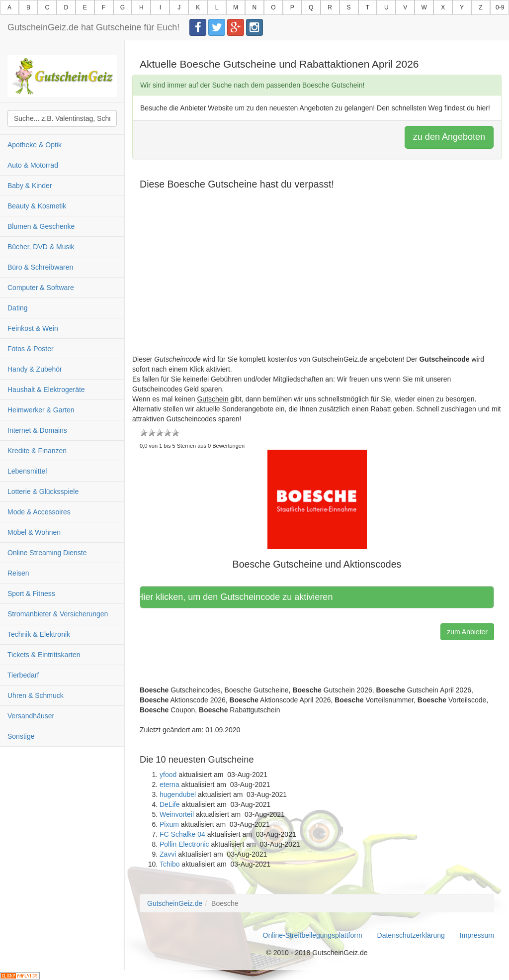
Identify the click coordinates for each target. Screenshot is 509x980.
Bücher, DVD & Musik (41, 247)
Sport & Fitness (31, 593)
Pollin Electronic (184, 844)
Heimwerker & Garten (41, 410)
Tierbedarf (23, 675)
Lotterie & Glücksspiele (43, 491)
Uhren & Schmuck (36, 695)
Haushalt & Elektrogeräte (46, 390)
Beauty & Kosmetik (37, 206)
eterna (170, 784)
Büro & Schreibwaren (40, 267)
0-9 (500, 7)
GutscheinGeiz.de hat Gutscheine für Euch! (93, 27)
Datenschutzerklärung (411, 935)
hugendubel (178, 794)
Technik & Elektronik (39, 634)
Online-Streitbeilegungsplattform (313, 935)
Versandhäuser (31, 716)
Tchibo (170, 864)
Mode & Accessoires (39, 512)
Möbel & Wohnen (34, 532)
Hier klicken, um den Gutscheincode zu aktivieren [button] (239, 597)
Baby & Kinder (30, 186)
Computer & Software (41, 288)
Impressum (477, 935)
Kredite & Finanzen (37, 451)
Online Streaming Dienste (47, 553)
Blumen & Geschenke (41, 226)
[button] (317, 499)
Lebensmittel (27, 471)
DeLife (170, 804)
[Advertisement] (317, 285)
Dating (17, 308)
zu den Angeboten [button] (449, 137)
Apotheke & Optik (35, 145)
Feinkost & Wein (33, 328)
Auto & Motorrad (33, 165)
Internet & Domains (37, 430)
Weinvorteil (177, 814)
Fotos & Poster (31, 349)
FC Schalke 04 (182, 834)
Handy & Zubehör (35, 369)
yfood (168, 775)
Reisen (18, 573)
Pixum (169, 824)
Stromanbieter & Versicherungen (58, 614)
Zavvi (168, 854)
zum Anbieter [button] (467, 632)
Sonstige (21, 736)
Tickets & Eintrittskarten (44, 655)
